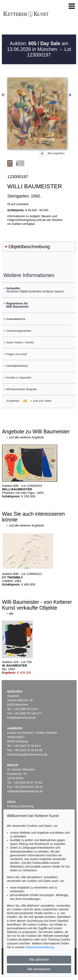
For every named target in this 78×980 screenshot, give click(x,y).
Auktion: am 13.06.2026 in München (38, 46)
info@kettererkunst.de (22, 718)
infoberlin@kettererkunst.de (25, 791)
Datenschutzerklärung (40, 947)
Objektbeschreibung (29, 247)
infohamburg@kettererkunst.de (27, 754)
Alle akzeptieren (39, 969)
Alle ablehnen (39, 960)
